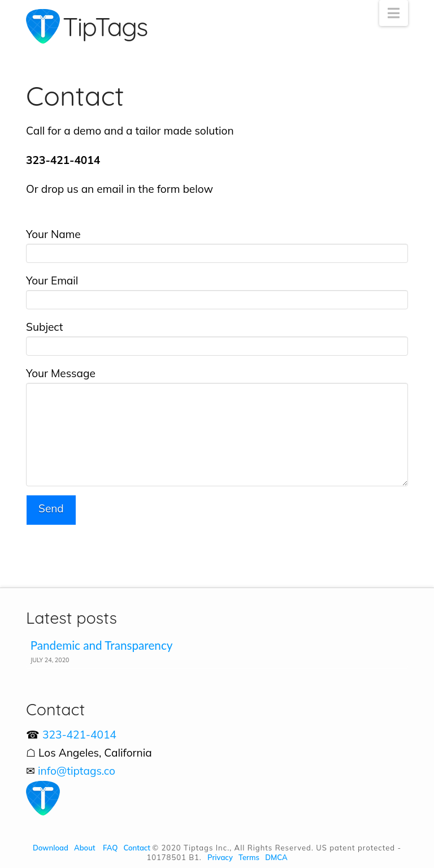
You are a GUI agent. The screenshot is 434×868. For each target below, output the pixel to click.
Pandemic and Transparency (102, 645)
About (84, 848)
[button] (394, 13)
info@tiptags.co (77, 771)
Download (51, 848)
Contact (137, 848)
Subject (217, 337)
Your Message (217, 382)
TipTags (105, 27)
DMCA (276, 857)
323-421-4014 (79, 735)
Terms (249, 857)
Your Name (217, 244)
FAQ (110, 848)
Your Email (217, 291)
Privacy (220, 857)
